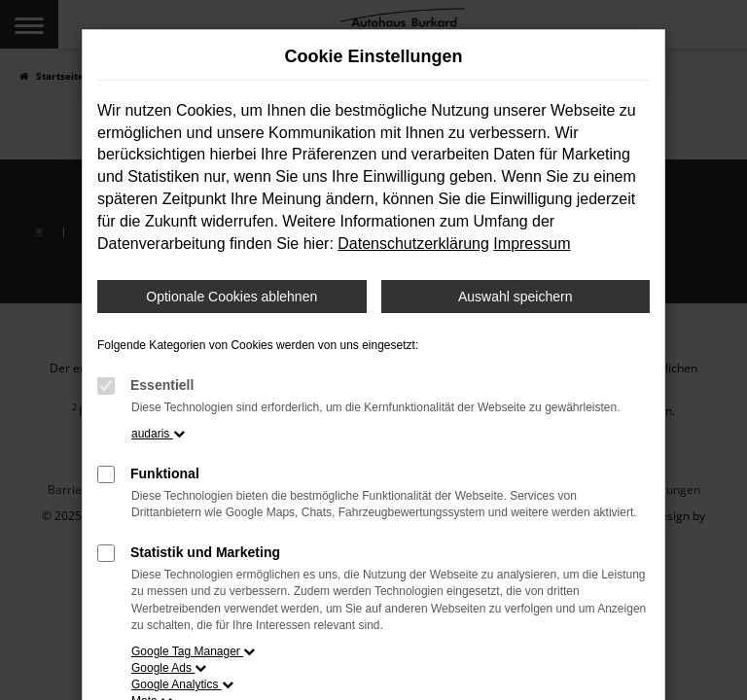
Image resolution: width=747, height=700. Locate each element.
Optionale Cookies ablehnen (231, 297)
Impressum (532, 244)
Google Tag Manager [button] (193, 651)
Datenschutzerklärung (413, 244)
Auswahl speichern (516, 297)
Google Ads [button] (169, 668)
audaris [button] (158, 434)
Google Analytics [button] (182, 684)
